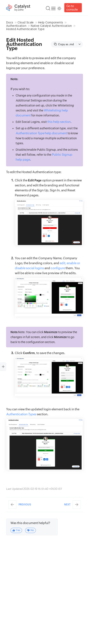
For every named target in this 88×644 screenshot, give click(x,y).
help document (41, 133)
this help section (59, 122)
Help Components (50, 22)
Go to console (72, 8)
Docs (10, 22)
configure (58, 268)
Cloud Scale (26, 22)
